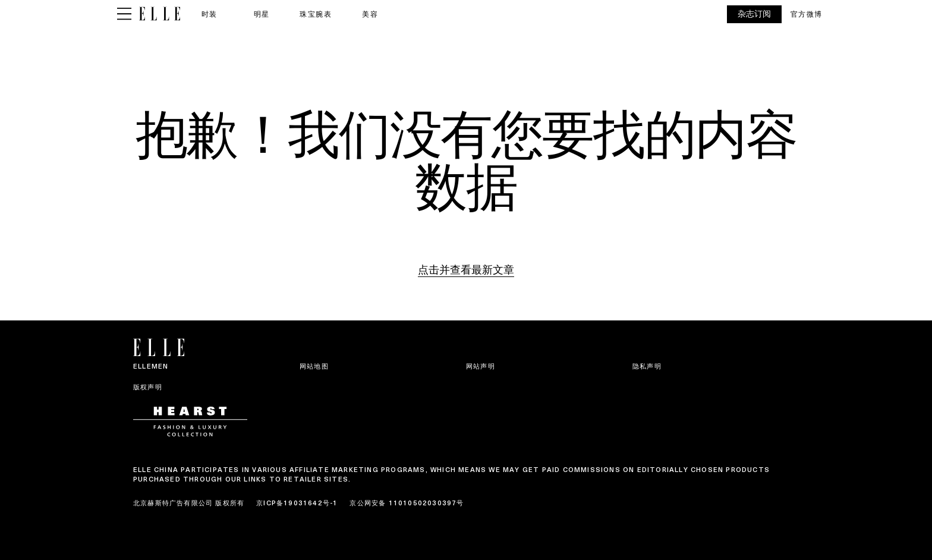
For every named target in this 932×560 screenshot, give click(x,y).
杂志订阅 (754, 14)
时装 (210, 14)
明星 (262, 14)
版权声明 (148, 387)
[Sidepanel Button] (124, 14)
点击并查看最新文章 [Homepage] (466, 270)
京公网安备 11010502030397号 (407, 503)
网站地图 (314, 366)
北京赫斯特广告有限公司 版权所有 (189, 503)
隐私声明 (647, 366)
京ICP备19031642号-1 (297, 503)
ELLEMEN (151, 366)
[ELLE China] (160, 14)
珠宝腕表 (316, 14)
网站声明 (481, 366)
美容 (370, 14)
